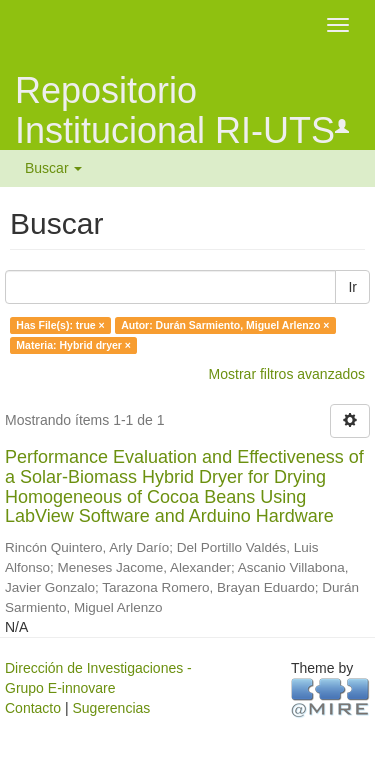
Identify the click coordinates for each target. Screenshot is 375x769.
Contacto (33, 708)
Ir (352, 287)
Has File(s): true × (60, 325)
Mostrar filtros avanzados (287, 374)
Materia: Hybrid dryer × (73, 345)
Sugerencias (111, 708)
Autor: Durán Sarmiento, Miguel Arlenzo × (225, 325)
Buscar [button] (53, 168)
